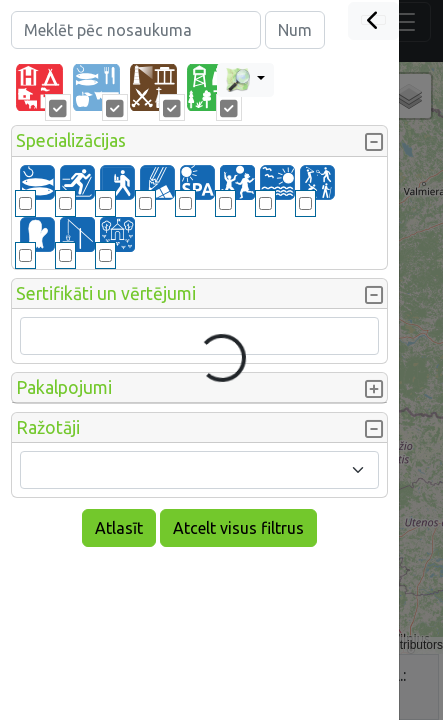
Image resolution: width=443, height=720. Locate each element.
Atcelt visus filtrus (238, 528)
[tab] (39, 88)
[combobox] (199, 336)
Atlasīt (119, 528)
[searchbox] (39, 336)
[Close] (373, 21)
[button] (199, 141)
